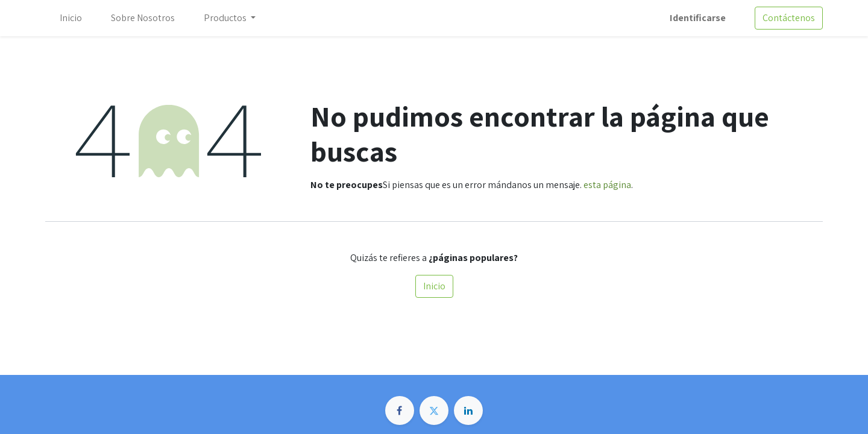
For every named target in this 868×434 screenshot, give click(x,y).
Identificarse (698, 18)
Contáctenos (789, 18)
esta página (607, 185)
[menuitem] (71, 18)
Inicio (434, 286)
